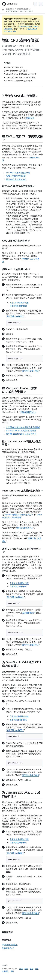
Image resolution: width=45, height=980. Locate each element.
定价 (37, 969)
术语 (21, 969)
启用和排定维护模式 (18, 306)
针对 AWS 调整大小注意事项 (18, 173)
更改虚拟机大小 (29, 613)
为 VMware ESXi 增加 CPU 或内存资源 (21, 794)
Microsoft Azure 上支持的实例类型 (21, 431)
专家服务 (5, 971)
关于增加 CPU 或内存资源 (20, 96)
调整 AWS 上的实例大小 (16, 179)
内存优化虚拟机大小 (25, 528)
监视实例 (30, 118)
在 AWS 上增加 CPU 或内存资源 (22, 138)
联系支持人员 (8, 948)
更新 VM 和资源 (12, 11)
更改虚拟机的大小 (28, 412)
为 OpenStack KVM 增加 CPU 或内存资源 (21, 664)
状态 (32, 969)
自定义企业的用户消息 (19, 303)
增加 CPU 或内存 (26, 11)
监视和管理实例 (23, 9)
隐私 (26, 969)
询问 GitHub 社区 (10, 945)
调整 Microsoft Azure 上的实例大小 (21, 434)
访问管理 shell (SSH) (15, 316)
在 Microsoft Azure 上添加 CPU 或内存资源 (19, 390)
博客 (12, 971)
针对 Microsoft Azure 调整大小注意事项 (23, 427)
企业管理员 (10, 9)
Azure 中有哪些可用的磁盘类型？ (19, 515)
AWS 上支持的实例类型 (16, 176)
